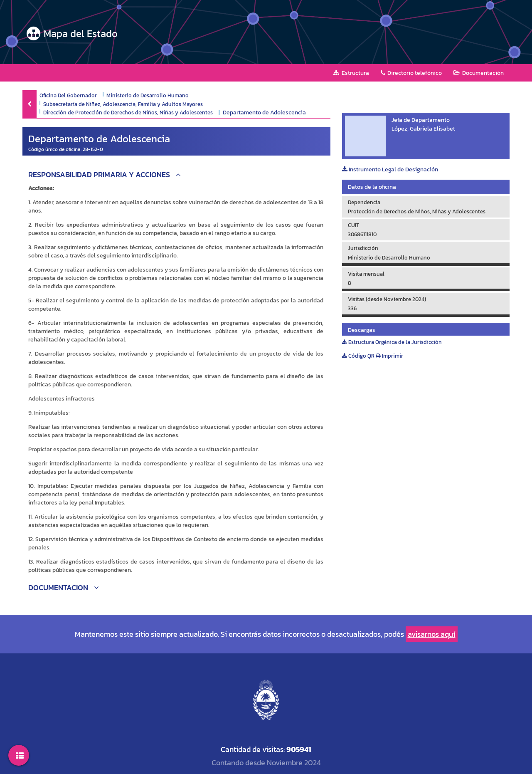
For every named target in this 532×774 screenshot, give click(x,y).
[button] (176, 176)
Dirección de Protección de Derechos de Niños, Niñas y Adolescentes (128, 112)
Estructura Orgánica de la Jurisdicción (392, 342)
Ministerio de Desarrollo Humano (148, 95)
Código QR (358, 356)
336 (352, 308)
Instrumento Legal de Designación (390, 169)
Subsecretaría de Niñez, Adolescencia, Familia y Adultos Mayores (123, 104)
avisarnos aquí (432, 634)
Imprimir (389, 356)
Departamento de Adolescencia (264, 113)
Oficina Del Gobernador (68, 95)
